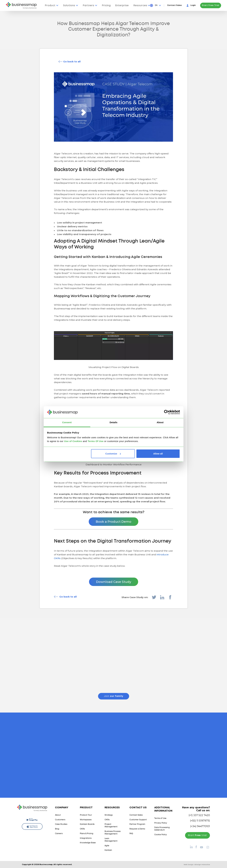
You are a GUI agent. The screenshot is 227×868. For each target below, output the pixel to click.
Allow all (158, 454)
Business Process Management (113, 833)
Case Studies (61, 824)
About (58, 815)
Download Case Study (114, 582)
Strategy (109, 815)
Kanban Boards (87, 824)
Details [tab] (114, 422)
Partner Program (137, 824)
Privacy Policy (161, 823)
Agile (107, 846)
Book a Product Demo (113, 522)
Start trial (197, 835)
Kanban (108, 850)
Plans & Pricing (87, 834)
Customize (113, 454)
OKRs (82, 829)
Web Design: (197, 865)
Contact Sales (174, 5)
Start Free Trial (211, 5)
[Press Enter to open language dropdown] (158, 5)
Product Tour (86, 815)
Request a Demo (137, 829)
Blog (57, 829)
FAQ (131, 834)
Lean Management (111, 840)
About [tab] (160, 422)
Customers (60, 820)
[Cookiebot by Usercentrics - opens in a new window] (166, 412)
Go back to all (72, 61)
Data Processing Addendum (162, 829)
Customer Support (138, 820)
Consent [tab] (67, 422)
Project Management (111, 825)
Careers (59, 834)
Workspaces (86, 820)
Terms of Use (160, 818)
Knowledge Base (88, 843)
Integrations (86, 838)
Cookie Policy (161, 835)
